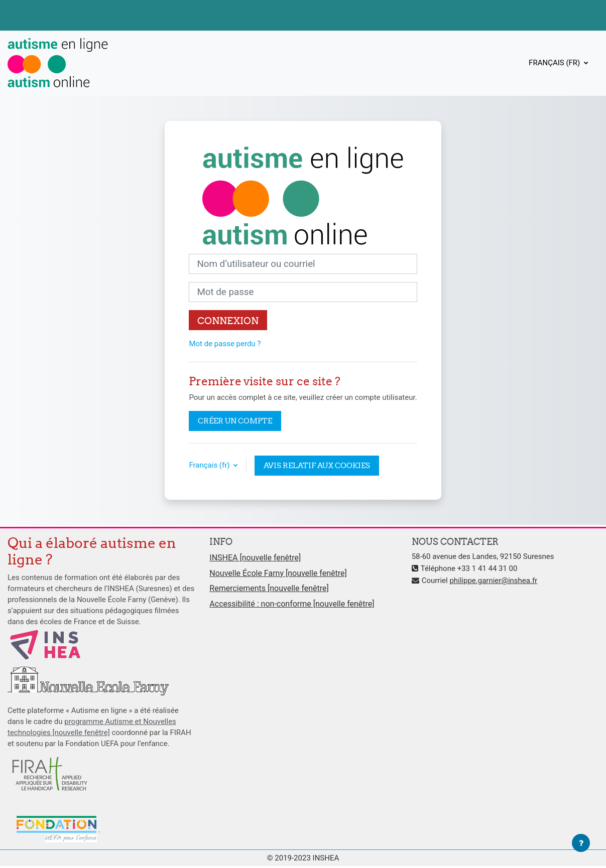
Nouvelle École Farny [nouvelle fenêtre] (278, 573)
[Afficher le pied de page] (581, 843)
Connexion (228, 321)
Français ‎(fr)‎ (555, 63)
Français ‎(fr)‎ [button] (210, 465)
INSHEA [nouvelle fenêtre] (255, 558)
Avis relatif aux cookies (317, 465)
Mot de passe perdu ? (225, 344)
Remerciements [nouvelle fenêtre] (269, 588)
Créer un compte (235, 421)
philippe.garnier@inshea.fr (493, 581)
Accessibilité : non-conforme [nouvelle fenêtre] (292, 604)
